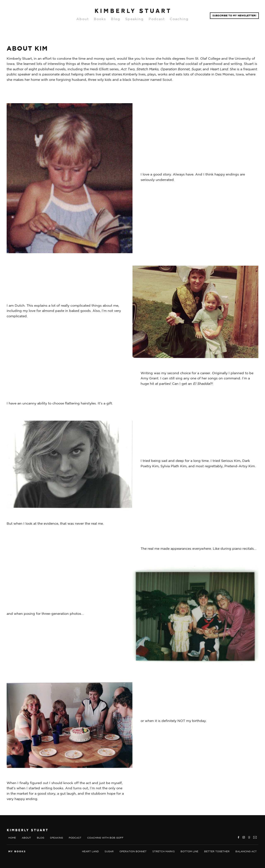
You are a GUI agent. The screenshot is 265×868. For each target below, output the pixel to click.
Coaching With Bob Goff (105, 838)
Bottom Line (189, 851)
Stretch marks (164, 851)
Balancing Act (246, 851)
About (83, 19)
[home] (132, 11)
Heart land (90, 851)
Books (100, 19)
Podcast (157, 19)
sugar (109, 851)
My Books (17, 851)
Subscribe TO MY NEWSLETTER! (234, 15)
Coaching (179, 19)
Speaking (134, 19)
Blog (116, 19)
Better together (217, 851)
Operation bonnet (133, 851)
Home (12, 838)
